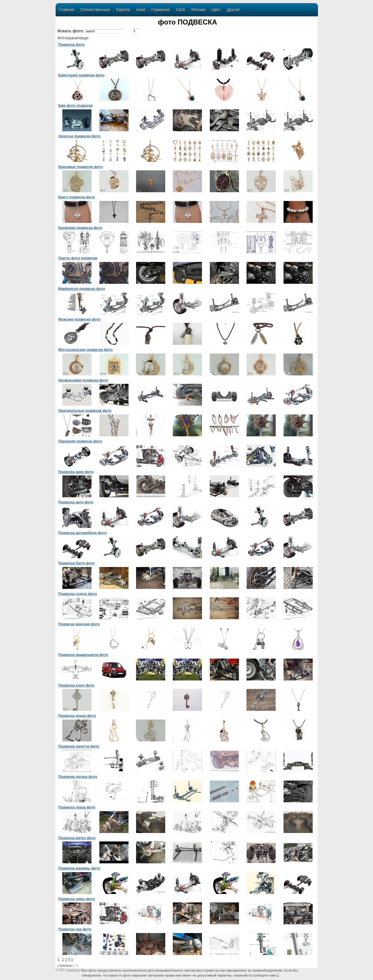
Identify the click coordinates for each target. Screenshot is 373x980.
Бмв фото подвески (75, 106)
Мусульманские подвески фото (86, 350)
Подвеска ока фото (75, 929)
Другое (233, 10)
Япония (199, 10)
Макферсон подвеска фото (82, 289)
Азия (141, 10)
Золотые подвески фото (79, 136)
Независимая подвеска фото (83, 380)
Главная (67, 10)
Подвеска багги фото (76, 563)
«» (74, 970)
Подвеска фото (71, 45)
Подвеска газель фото (78, 594)
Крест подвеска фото (77, 197)
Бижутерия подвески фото (81, 75)
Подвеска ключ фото (76, 685)
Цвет (216, 10)
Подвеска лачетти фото (79, 746)
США (180, 10)
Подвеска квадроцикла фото (83, 655)
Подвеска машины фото (79, 868)
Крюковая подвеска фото (80, 228)
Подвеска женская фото (79, 624)
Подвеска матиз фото (77, 838)
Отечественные (95, 10)
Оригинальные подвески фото (85, 411)
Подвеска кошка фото (77, 716)
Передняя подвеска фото (80, 441)
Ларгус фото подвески (78, 258)
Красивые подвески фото (81, 167)
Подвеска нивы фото (77, 899)
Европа (123, 10)
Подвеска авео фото (76, 472)
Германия (161, 10)
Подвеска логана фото (78, 777)
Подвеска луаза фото (77, 807)
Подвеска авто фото (76, 502)
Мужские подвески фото (79, 319)
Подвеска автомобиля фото (82, 533)
